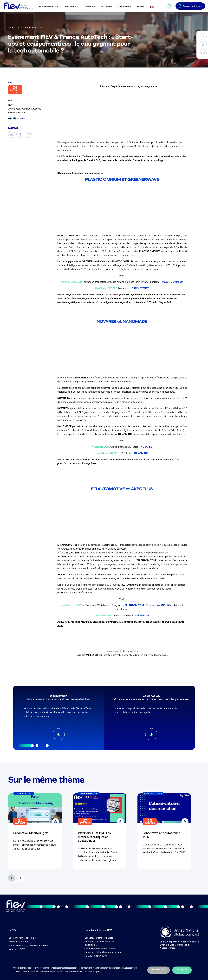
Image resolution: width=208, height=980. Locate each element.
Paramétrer (159, 970)
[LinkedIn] (203, 37)
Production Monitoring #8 (31, 833)
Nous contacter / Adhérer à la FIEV (28, 946)
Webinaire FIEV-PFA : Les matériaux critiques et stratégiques (94, 837)
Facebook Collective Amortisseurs (104, 953)
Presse (141, 7)
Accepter (182, 970)
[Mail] (28, 134)
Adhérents (89, 7)
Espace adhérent (193, 6)
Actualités (107, 7)
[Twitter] (203, 45)
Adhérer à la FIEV (18, 942)
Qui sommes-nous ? (48, 7)
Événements (125, 7)
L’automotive (71, 7)
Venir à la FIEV (17, 949)
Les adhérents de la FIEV (23, 938)
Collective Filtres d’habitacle (101, 938)
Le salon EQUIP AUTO (96, 956)
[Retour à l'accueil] (18, 6)
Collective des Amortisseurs (100, 949)
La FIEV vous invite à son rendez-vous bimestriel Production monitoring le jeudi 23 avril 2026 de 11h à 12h (35, 845)
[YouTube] (203, 53)
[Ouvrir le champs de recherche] (169, 6)
